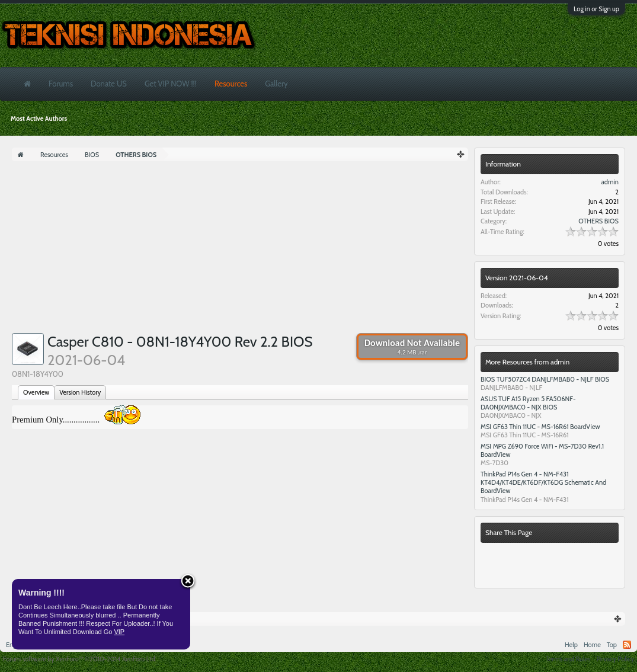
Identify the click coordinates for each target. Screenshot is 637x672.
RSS (627, 645)
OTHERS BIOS (598, 221)
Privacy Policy (615, 659)
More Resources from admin (527, 362)
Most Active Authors (39, 119)
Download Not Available (412, 347)
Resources (231, 84)
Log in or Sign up (596, 9)
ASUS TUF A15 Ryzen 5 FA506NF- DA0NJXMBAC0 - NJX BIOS (528, 403)
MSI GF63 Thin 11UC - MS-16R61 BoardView (540, 427)
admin (610, 182)
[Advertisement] (240, 250)
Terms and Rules (568, 659)
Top (612, 645)
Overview (36, 392)
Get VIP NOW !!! (171, 84)
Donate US (109, 84)
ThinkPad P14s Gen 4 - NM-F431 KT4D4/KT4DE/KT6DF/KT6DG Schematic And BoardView (543, 482)
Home (592, 645)
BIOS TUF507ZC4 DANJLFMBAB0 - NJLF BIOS (545, 379)
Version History (80, 392)
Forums (61, 84)
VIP (119, 632)
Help (571, 645)
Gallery (276, 84)
